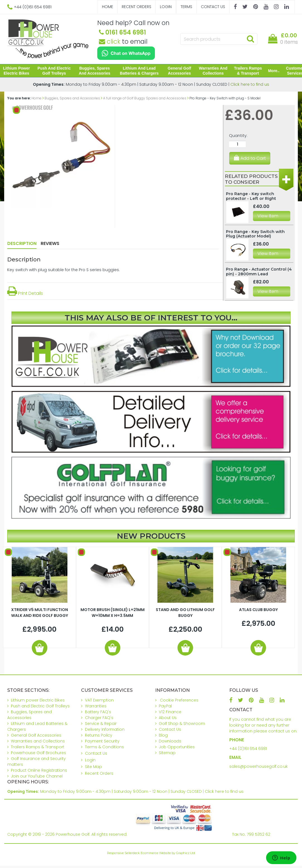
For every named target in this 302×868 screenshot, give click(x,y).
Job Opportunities (177, 749)
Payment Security (102, 743)
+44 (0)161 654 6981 (248, 751)
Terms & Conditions (104, 749)
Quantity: (238, 138)
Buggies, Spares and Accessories (96, 72)
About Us (168, 720)
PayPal (165, 708)
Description (22, 246)
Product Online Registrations (39, 773)
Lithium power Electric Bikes (20, 72)
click (110, 41)
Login (166, 7)
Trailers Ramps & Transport (245, 72)
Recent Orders (137, 7)
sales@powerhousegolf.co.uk (259, 769)
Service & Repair (101, 726)
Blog (163, 737)
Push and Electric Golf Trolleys (56, 72)
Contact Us (213, 7)
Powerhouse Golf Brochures (38, 755)
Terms (186, 7)
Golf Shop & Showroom (182, 726)
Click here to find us (250, 87)
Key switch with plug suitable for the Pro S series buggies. (64, 272)
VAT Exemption (99, 702)
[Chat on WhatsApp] (126, 53)
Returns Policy (99, 737)
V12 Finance (170, 714)
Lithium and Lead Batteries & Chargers (139, 72)
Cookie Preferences (179, 702)
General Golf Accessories (178, 72)
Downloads (170, 743)
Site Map (93, 769)
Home (108, 7)
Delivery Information (105, 732)
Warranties (96, 708)
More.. (270, 72)
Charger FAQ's (99, 720)
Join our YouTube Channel (37, 778)
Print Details (25, 296)
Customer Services (292, 72)
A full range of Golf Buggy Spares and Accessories (145, 100)
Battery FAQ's (98, 714)
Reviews (50, 246)
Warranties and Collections (211, 72)
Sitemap (167, 755)
